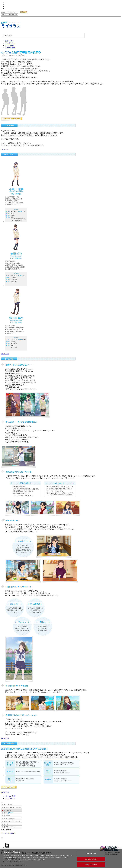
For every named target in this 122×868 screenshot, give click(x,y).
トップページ (10, 798)
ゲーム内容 (9, 45)
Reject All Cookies (91, 860)
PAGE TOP (5, 149)
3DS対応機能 (10, 48)
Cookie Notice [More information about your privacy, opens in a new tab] (41, 861)
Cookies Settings (91, 855)
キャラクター (10, 43)
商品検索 (24, 12)
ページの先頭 (10, 796)
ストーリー (9, 41)
